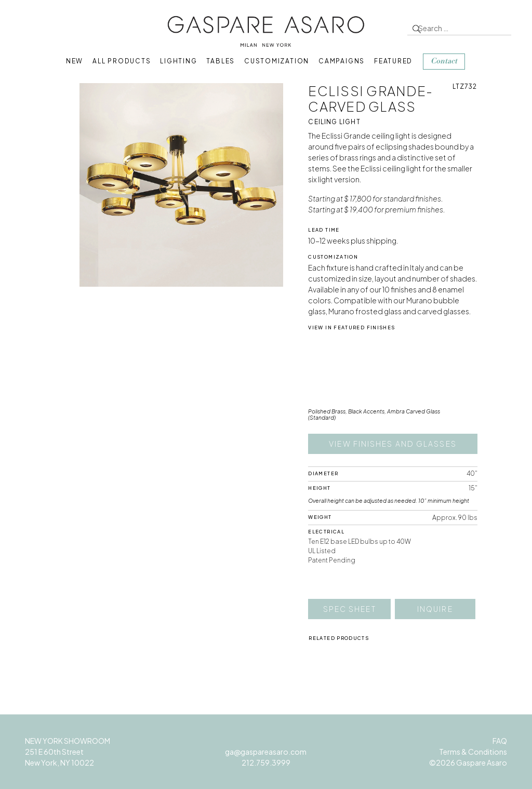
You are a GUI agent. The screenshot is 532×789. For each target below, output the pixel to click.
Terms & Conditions (473, 752)
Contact (444, 61)
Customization (277, 61)
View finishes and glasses (393, 444)
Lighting (178, 61)
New (75, 61)
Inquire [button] (435, 609)
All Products (122, 61)
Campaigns (342, 61)
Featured (393, 61)
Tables (221, 61)
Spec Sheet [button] (350, 609)
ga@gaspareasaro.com (266, 752)
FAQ (500, 741)
